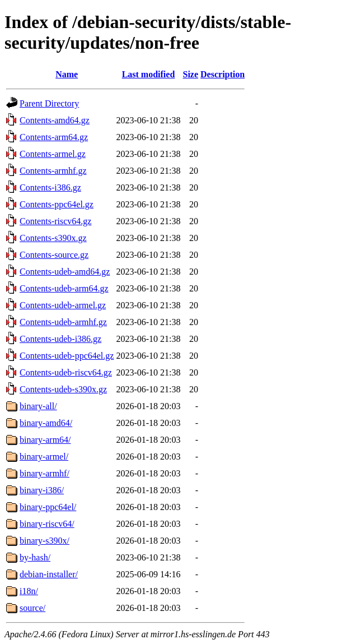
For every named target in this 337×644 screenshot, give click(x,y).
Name (67, 74)
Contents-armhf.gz (53, 171)
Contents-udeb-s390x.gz (63, 389)
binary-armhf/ (45, 473)
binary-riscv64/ (47, 524)
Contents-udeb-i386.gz (60, 339)
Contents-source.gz (54, 255)
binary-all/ (38, 406)
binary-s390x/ (45, 541)
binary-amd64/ (46, 423)
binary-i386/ (42, 490)
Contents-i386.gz (50, 187)
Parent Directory (49, 103)
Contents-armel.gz (53, 154)
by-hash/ (35, 557)
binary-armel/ (44, 457)
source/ (32, 608)
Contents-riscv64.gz (55, 221)
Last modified (149, 74)
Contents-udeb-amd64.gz (65, 272)
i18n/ (29, 591)
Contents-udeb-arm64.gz (64, 288)
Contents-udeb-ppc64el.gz (67, 356)
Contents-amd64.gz (55, 120)
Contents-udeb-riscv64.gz (66, 372)
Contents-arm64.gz (54, 137)
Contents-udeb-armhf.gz (63, 322)
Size (191, 74)
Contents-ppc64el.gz (57, 204)
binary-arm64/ (45, 440)
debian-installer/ (49, 574)
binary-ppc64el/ (48, 507)
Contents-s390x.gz (53, 238)
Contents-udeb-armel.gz (63, 305)
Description (223, 74)
